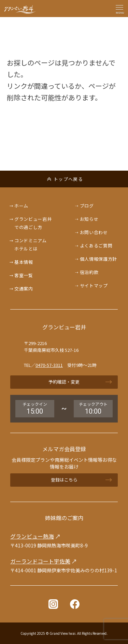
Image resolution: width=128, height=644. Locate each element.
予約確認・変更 (64, 382)
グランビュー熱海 (32, 536)
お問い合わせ (94, 232)
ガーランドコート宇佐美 (40, 561)
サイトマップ (94, 285)
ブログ (87, 206)
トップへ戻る (68, 179)
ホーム (21, 206)
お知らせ (89, 219)
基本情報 (24, 262)
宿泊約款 (89, 272)
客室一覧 (24, 275)
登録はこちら (64, 480)
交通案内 (24, 289)
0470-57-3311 (49, 365)
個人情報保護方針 (98, 259)
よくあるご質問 (96, 246)
